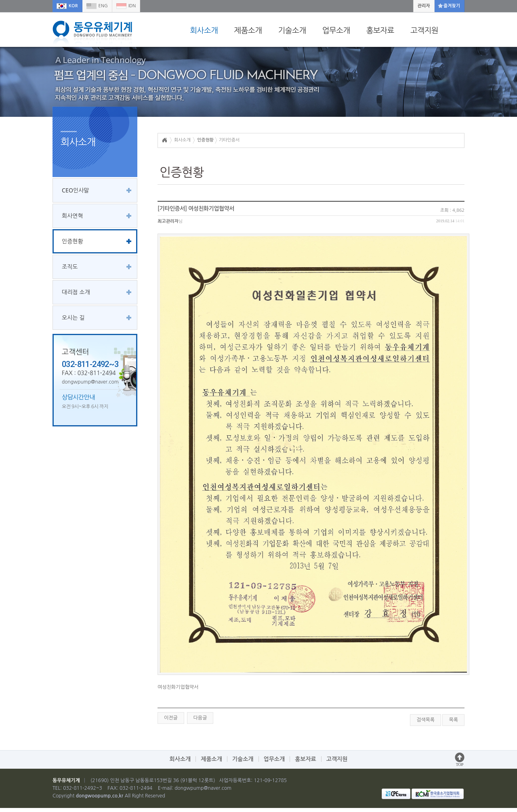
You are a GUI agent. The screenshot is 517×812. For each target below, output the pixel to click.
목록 (453, 720)
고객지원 (424, 30)
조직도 (70, 267)
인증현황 (73, 241)
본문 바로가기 (0, 0)
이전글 (171, 718)
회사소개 (204, 30)
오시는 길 (73, 317)
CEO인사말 (75, 190)
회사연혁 (73, 216)
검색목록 (426, 720)
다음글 (200, 718)
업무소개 (336, 30)
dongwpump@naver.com (203, 788)
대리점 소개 (76, 292)
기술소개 (292, 30)
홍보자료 (380, 30)
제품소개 (248, 30)
